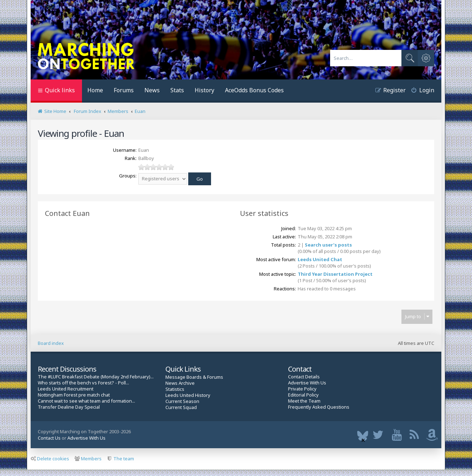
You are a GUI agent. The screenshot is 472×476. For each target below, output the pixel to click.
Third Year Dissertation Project (335, 274)
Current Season (182, 401)
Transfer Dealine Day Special (69, 407)
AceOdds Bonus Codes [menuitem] (254, 90)
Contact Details (304, 377)
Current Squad (181, 407)
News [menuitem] (152, 90)
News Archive (180, 383)
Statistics (175, 389)
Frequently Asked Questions (319, 407)
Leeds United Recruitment (66, 389)
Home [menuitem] (95, 90)
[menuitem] (420, 91)
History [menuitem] (204, 90)
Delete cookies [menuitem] (50, 459)
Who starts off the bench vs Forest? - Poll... (83, 383)
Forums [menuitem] (124, 90)
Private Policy (302, 389)
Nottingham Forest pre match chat (74, 395)
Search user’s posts (328, 245)
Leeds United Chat (320, 259)
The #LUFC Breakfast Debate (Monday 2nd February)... (96, 377)
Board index (51, 343)
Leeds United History (188, 395)
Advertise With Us (307, 383)
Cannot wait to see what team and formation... (86, 401)
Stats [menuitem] (177, 90)
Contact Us (49, 438)
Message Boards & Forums (194, 377)
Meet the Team (304, 401)
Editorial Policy (303, 395)
